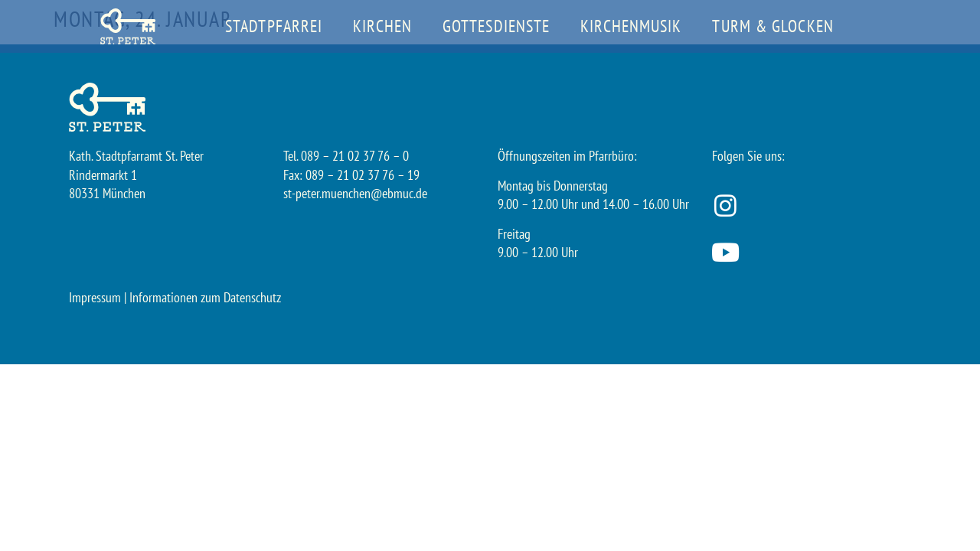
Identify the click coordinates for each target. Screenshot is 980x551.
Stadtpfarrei (274, 26)
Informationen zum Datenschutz (205, 297)
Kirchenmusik (631, 26)
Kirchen (382, 26)
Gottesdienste (496, 26)
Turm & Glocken (773, 26)
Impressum (95, 297)
